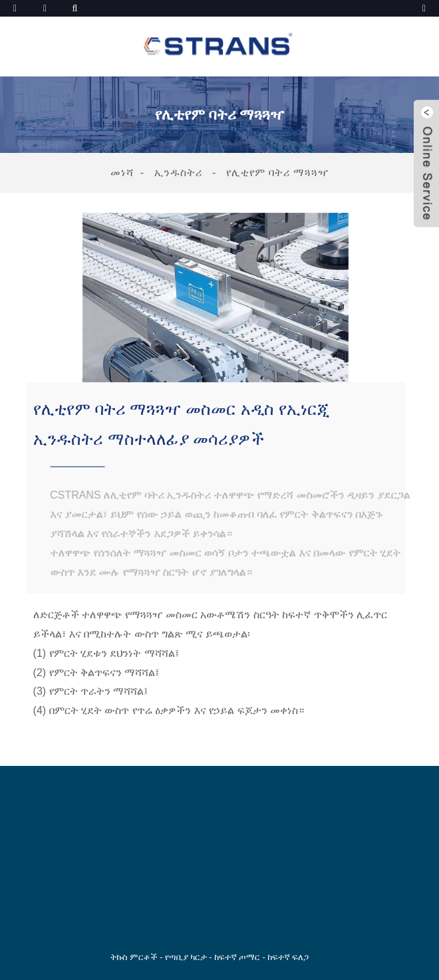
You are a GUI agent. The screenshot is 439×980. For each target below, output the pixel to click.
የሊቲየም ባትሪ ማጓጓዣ (277, 173)
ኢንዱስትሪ (178, 173)
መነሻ (122, 173)
